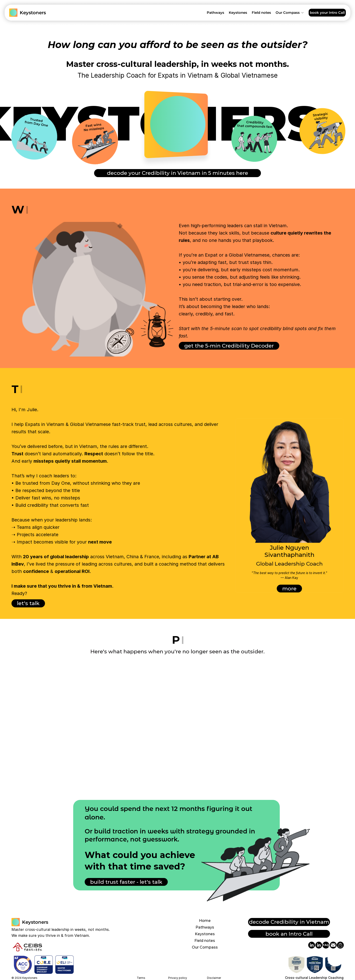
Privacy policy (178, 978)
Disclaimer (214, 978)
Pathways (205, 927)
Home (205, 921)
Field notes (205, 941)
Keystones (205, 934)
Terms (141, 978)
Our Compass (205, 947)
